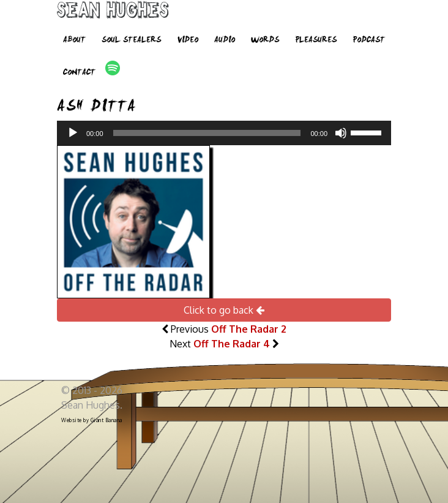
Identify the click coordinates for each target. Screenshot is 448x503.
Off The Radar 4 (232, 344)
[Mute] (341, 133)
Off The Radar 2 (249, 329)
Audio (225, 40)
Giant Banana (106, 420)
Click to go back (224, 310)
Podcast (369, 40)
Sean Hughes (113, 12)
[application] (224, 133)
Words (265, 40)
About (74, 40)
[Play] (73, 133)
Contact (79, 73)
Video (188, 40)
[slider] (207, 133)
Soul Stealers (131, 40)
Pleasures (316, 40)
